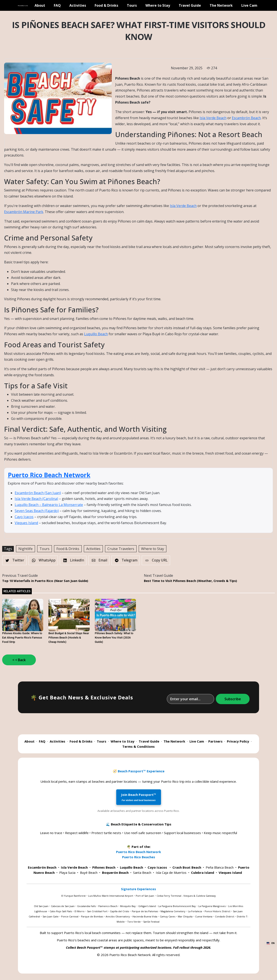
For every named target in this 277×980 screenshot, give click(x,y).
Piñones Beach (104, 867)
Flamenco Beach (108, 906)
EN (271, 943)
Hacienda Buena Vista (145, 916)
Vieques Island (26, 523)
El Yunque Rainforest (73, 896)
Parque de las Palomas (145, 911)
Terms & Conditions (138, 746)
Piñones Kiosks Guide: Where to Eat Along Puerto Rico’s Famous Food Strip (22, 638)
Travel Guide (190, 5)
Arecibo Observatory (118, 916)
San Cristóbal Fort (97, 911)
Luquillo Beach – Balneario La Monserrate (49, 505)
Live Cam (249, 5)
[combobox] (271, 943)
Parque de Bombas (92, 916)
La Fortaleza (195, 911)
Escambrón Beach (246, 118)
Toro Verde (134, 922)
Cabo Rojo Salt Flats (61, 911)
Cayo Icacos (24, 517)
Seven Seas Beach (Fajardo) (37, 511)
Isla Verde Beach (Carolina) (36, 499)
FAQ (57, 5)
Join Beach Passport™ (139, 797)
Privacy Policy (238, 741)
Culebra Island (203, 873)
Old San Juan (41, 906)
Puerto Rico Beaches (139, 857)
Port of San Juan (145, 896)
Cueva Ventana (204, 916)
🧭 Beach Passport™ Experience (139, 771)
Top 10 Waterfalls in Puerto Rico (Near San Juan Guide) (45, 581)
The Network (221, 5)
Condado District (225, 916)
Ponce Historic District (217, 911)
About (40, 5)
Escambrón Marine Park (24, 212)
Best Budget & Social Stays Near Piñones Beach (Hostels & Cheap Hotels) (69, 638)
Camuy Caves (168, 916)
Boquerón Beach (115, 873)
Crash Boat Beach (187, 867)
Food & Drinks (106, 5)
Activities (78, 5)
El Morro (80, 911)
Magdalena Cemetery (173, 911)
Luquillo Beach (96, 334)
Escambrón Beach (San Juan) (38, 493)
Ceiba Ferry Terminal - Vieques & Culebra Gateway (186, 896)
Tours (132, 5)
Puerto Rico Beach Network (49, 475)
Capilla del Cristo (120, 911)
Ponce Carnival (70, 916)
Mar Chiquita (185, 916)
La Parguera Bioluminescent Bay (177, 906)
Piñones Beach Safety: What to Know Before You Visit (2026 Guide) (114, 638)
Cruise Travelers (121, 549)
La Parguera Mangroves (212, 906)
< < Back (19, 660)
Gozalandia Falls (86, 906)
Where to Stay (158, 5)
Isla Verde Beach (213, 118)
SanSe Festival (151, 922)
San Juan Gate (51, 916)
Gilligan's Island (147, 906)
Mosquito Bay (128, 906)
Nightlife (25, 549)
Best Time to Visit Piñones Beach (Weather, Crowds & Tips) (190, 581)
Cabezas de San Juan (63, 906)
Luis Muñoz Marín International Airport (111, 896)
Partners (215, 741)
